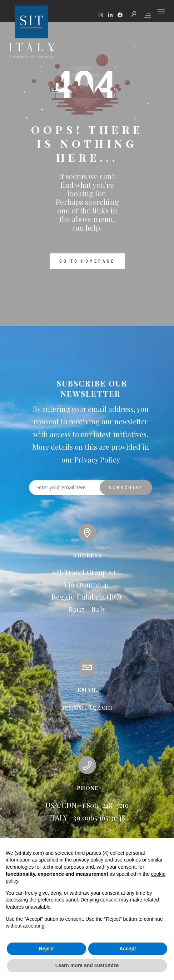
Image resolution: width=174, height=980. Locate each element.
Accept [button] (128, 949)
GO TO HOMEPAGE (87, 261)
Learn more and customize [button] (87, 965)
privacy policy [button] (88, 860)
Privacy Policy (97, 459)
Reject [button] (46, 949)
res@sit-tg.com (87, 707)
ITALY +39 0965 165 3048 (87, 817)
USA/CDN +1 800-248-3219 (87, 805)
